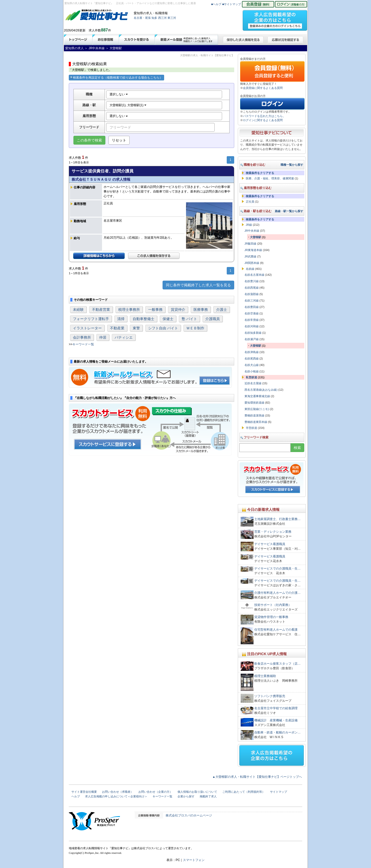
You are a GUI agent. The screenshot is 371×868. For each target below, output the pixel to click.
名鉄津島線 (252, 352)
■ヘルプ (216, 4)
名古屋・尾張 (142, 18)
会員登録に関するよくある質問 (263, 88)
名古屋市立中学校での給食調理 (276, 708)
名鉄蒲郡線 (252, 294)
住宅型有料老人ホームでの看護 (276, 630)
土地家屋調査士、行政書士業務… (277, 519)
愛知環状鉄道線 (254, 403)
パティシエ (124, 337)
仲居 (103, 337)
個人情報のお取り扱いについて (197, 792)
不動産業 (117, 328)
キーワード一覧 (83, 344)
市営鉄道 (251, 428)
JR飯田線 (250, 244)
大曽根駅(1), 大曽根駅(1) (128, 105)
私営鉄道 (251, 377)
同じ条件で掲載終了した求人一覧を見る (198, 285)
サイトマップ (279, 792)
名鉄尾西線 (252, 358)
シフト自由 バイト (163, 328)
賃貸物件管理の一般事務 (271, 617)
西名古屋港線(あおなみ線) (261, 390)
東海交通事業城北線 (257, 396)
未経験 (78, 310)
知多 (154, 18)
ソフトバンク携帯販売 (270, 696)
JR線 (249, 225)
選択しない (119, 94)
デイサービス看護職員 (270, 544)
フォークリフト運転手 (91, 319)
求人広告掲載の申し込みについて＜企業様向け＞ (116, 796)
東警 (136, 328)
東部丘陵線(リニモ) (257, 409)
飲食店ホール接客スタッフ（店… (277, 664)
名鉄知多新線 (253, 333)
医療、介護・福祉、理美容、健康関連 (270, 178)
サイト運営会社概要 (84, 792)
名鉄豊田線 (252, 307)
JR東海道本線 (253, 250)
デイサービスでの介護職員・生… (277, 569)
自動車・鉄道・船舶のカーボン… (277, 732)
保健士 (168, 319)
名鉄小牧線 (252, 371)
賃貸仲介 (178, 310)
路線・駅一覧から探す (289, 211)
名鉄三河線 (252, 301)
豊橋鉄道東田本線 (256, 422)
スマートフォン (194, 860)
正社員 (250, 202)
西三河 (162, 18)
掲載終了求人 (208, 796)
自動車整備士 (144, 319)
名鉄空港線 (252, 313)
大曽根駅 (256, 237)
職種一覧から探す (292, 165)
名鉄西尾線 (252, 288)
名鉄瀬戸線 (252, 339)
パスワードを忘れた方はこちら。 (264, 116)
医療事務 (201, 310)
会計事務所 (82, 337)
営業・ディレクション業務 (273, 532)
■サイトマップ (232, 4)
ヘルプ (76, 796)
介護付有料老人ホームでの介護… (277, 593)
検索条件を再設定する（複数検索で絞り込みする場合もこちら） (116, 78)
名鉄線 (250, 269)
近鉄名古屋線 (253, 383)
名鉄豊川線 (252, 281)
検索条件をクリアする (260, 173)
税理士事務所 (129, 310)
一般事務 (155, 310)
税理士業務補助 (265, 676)
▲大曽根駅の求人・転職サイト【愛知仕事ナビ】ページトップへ (257, 777)
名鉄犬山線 (252, 365)
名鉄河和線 (252, 326)
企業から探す (186, 796)
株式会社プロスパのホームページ (189, 815)
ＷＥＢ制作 (195, 328)
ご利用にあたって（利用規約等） (244, 792)
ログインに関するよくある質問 (263, 120)
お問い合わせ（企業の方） (155, 792)
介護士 (222, 310)
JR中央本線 (252, 231)
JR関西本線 (252, 263)
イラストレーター (87, 328)
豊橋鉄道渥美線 (254, 415)
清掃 (121, 319)
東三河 (172, 18)
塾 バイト (189, 319)
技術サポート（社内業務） (273, 605)
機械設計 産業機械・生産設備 (276, 720)
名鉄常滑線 (252, 320)
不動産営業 (101, 310)
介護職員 (213, 319)
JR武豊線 (250, 256)
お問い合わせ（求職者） (118, 792)
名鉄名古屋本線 (254, 275)
